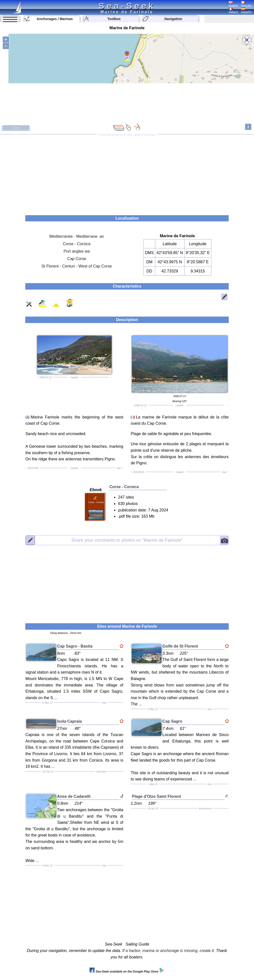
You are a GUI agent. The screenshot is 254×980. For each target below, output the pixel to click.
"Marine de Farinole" (127, 540)
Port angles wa (77, 251)
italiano (233, 11)
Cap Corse (77, 259)
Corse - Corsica (77, 244)
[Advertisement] (127, 173)
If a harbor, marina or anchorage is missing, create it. (169, 951)
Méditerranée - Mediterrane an (77, 236)
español (246, 11)
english (233, 4)
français (246, 4)
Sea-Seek (127, 6)
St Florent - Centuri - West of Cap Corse (77, 266)
